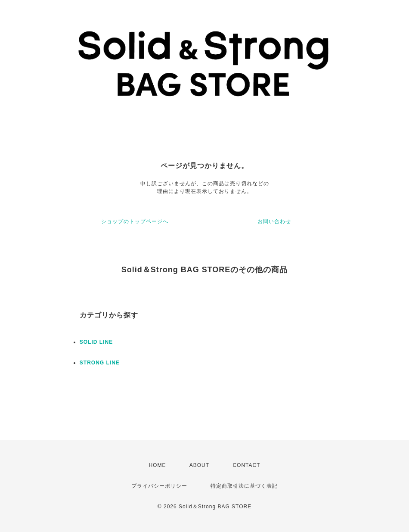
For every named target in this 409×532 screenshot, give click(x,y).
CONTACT (246, 465)
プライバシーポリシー (159, 486)
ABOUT (199, 465)
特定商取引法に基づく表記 (244, 486)
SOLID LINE (96, 342)
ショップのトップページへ (135, 221)
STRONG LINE (100, 363)
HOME (157, 465)
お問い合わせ (274, 221)
